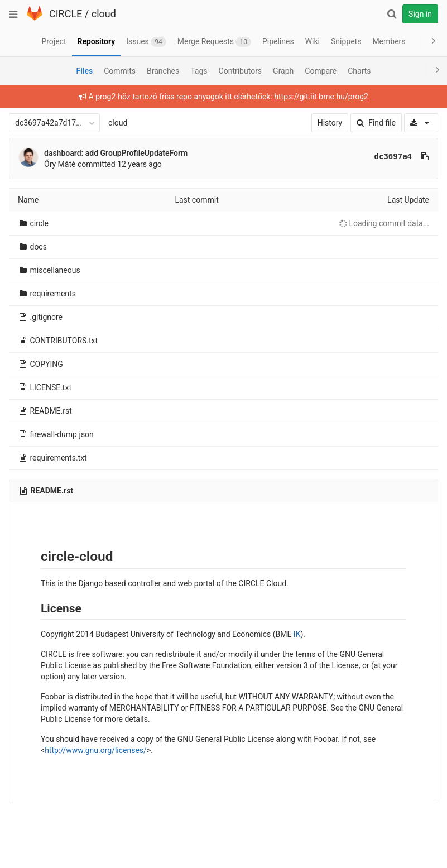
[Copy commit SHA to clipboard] (425, 156)
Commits (120, 71)
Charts (359, 71)
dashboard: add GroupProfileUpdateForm (116, 153)
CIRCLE (66, 14)
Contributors (241, 71)
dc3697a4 (393, 156)
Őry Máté (60, 164)
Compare (321, 71)
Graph (283, 71)
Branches (163, 71)
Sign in (420, 14)
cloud (104, 14)
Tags (199, 71)
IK (297, 634)
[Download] (421, 123)
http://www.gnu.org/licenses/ (96, 750)
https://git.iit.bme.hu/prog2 (321, 97)
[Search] (392, 14)
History (330, 123)
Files (84, 71)
